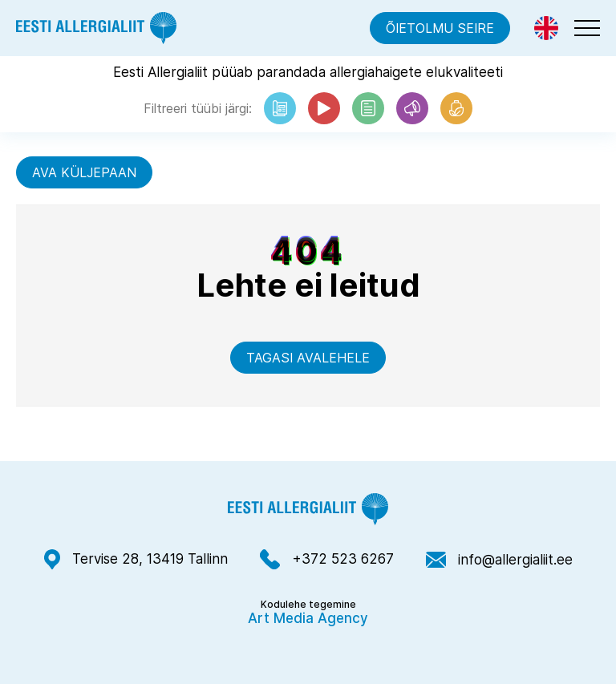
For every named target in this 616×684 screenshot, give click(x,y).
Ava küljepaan (84, 172)
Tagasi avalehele (308, 358)
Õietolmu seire (440, 28)
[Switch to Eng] (546, 28)
